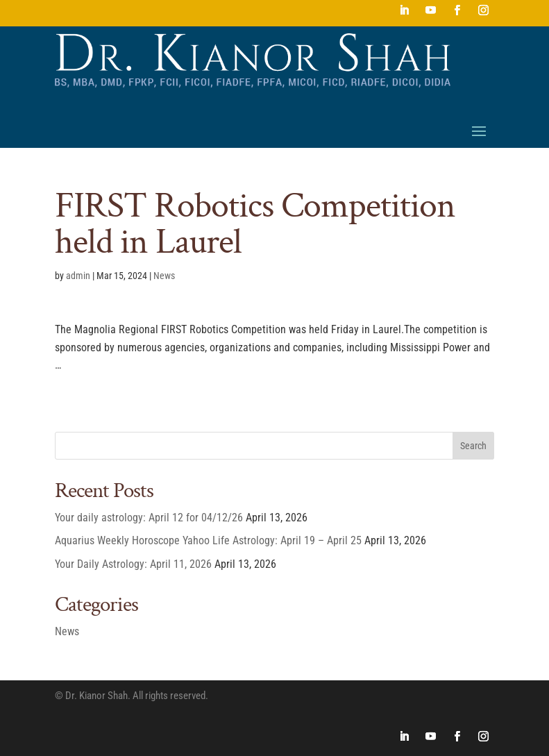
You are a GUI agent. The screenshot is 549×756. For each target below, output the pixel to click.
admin (78, 276)
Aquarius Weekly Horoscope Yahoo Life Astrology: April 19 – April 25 (208, 540)
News (164, 276)
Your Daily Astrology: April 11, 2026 (133, 564)
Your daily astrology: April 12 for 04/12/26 (149, 518)
